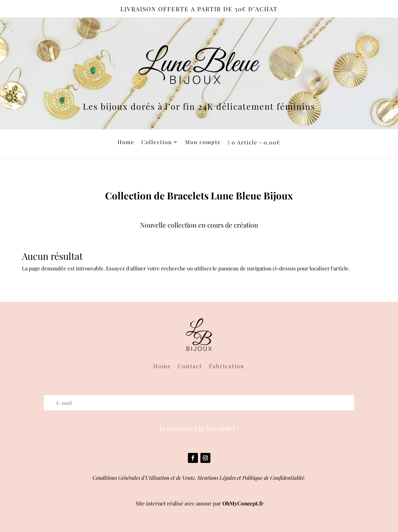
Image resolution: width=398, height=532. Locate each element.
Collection (157, 143)
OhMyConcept (240, 503)
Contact (190, 367)
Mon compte (203, 143)
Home (126, 143)
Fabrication (227, 367)
